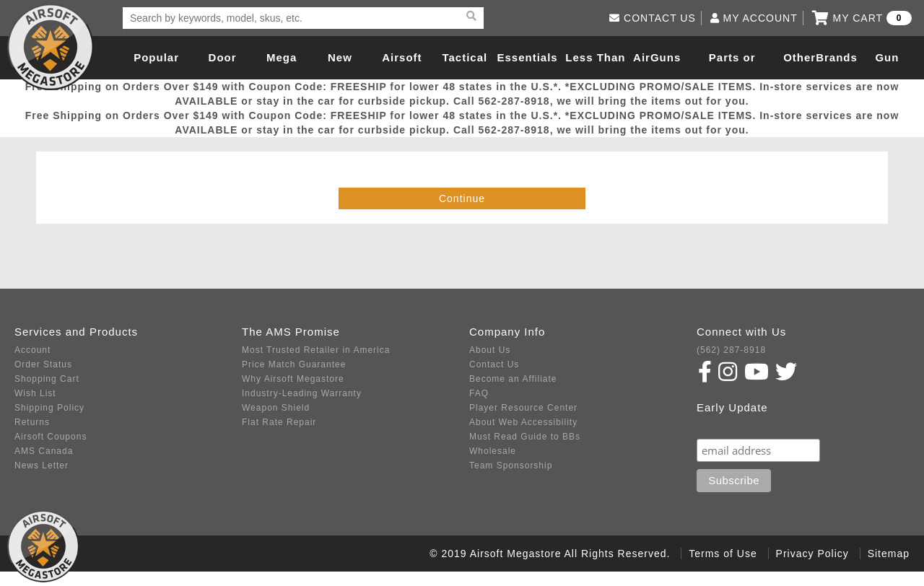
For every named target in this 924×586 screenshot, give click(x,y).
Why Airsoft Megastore (293, 379)
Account (32, 350)
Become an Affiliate (513, 379)
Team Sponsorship (511, 465)
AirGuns (657, 57)
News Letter (42, 465)
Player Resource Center (523, 408)
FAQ (479, 393)
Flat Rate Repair (279, 422)
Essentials (527, 57)
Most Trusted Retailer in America (316, 350)
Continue (462, 198)
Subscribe (728, 425)
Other (799, 57)
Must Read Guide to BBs (525, 437)
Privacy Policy (812, 554)
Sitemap (889, 554)
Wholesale (493, 451)
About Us (490, 350)
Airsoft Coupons (51, 437)
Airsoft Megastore (51, 47)
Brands (837, 57)
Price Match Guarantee (294, 364)
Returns (32, 422)
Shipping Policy (49, 408)
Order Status (43, 364)
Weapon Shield (276, 408)
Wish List (35, 393)
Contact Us (494, 364)
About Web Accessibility (523, 422)
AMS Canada (44, 451)
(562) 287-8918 (731, 350)
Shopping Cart (47, 379)
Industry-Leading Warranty (302, 393)
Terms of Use (723, 554)
